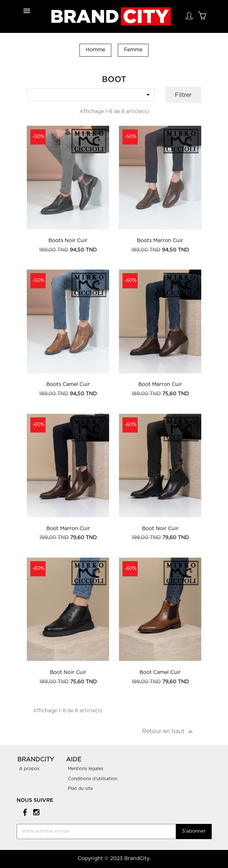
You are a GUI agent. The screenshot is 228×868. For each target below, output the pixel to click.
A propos (29, 769)
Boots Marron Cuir (160, 241)
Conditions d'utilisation (93, 779)
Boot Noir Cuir (160, 529)
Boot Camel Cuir (160, 673)
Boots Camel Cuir (68, 384)
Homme (95, 50)
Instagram (35, 812)
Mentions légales (86, 769)
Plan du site (80, 788)
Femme (133, 50)
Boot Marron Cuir (160, 384)
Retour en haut (168, 732)
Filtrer (183, 95)
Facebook (24, 812)
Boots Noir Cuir (68, 241)
